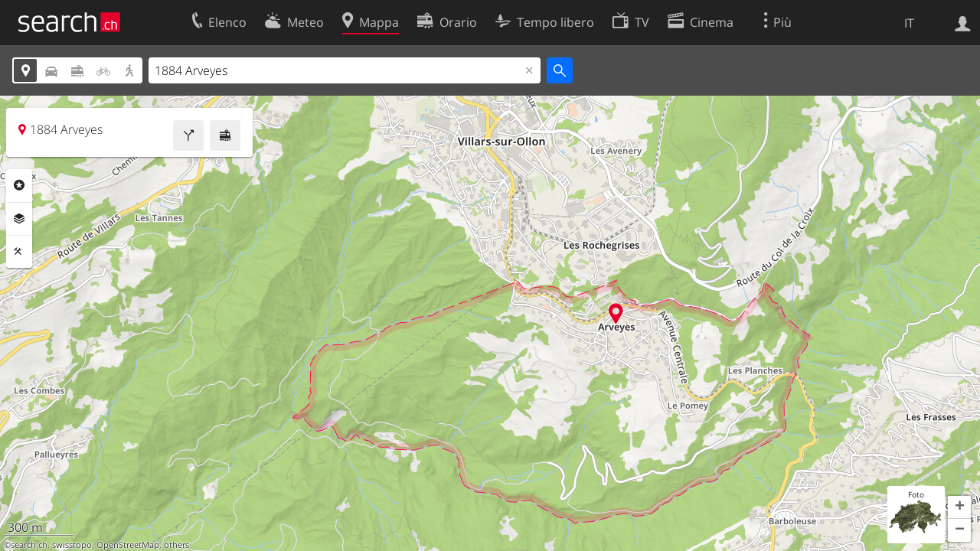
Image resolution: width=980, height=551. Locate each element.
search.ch (29, 545)
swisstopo (72, 545)
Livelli (19, 219)
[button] (959, 507)
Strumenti (19, 252)
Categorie (19, 185)
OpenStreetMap (128, 545)
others (176, 545)
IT (909, 23)
